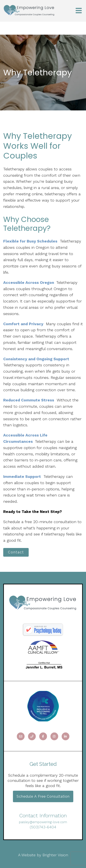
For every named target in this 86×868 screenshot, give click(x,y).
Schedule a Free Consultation (43, 796)
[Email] (21, 736)
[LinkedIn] (66, 736)
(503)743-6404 (43, 827)
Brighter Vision (55, 855)
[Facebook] (43, 736)
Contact (16, 552)
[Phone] (32, 736)
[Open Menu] (79, 11)
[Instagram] (54, 736)
